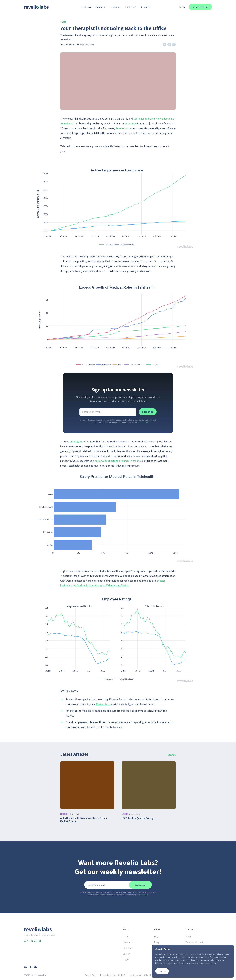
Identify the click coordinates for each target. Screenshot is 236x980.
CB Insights (76, 442)
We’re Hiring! (33, 941)
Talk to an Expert (194, 942)
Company (128, 948)
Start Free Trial (200, 7)
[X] (30, 967)
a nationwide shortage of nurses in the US (116, 461)
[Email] (36, 967)
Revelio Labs (123, 128)
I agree (162, 971)
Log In (182, 7)
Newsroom (128, 942)
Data (125, 936)
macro (64, 814)
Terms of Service (108, 975)
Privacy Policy (91, 975)
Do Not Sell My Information (130, 975)
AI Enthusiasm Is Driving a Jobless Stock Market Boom (84, 820)
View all (172, 755)
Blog (157, 942)
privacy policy (143, 422)
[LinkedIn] (25, 967)
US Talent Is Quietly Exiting (138, 818)
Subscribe (148, 412)
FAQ (156, 936)
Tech (63, 22)
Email (188, 936)
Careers (127, 954)
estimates (131, 123)
